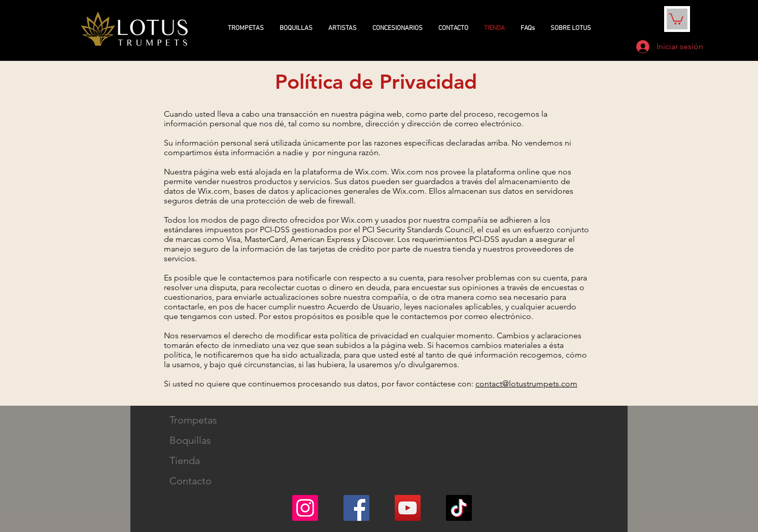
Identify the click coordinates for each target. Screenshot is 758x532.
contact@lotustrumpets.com (526, 384)
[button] (676, 18)
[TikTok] (459, 508)
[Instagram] (305, 508)
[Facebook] (356, 508)
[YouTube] (408, 508)
